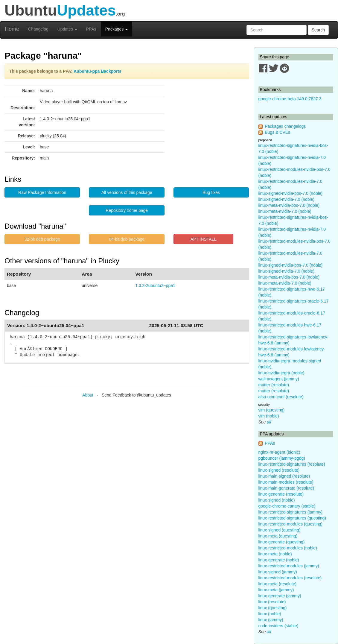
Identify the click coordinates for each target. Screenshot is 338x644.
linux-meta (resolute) (278, 584)
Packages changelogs (285, 126)
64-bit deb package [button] (127, 239)
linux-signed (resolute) (279, 470)
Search (318, 30)
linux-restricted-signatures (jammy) (291, 512)
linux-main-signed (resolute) (284, 476)
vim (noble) (269, 416)
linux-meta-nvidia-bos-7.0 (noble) (289, 205)
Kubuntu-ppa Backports (97, 71)
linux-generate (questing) (282, 542)
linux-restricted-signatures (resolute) (292, 464)
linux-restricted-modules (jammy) (289, 566)
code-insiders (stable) (278, 626)
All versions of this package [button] (127, 192)
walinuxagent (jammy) (279, 379)
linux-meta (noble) (275, 554)
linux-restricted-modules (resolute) (290, 578)
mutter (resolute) (274, 385)
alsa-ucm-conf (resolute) (281, 397)
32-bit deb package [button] (42, 239)
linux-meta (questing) (278, 536)
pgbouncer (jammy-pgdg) (282, 458)
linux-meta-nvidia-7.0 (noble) (285, 211)
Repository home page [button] (127, 210)
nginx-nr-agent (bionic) (279, 452)
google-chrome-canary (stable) (287, 506)
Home (12, 29)
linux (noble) (270, 614)
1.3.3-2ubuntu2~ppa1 (155, 285)
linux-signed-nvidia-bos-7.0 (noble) (291, 193)
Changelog (38, 29)
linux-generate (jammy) (280, 596)
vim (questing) (272, 410)
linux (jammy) (271, 620)
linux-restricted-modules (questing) (291, 524)
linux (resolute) (272, 602)
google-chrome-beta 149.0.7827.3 (290, 99)
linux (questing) (273, 608)
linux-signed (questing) (280, 530)
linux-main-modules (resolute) (286, 482)
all (269, 422)
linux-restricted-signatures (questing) (292, 518)
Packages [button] (117, 29)
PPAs (91, 29)
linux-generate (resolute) (281, 494)
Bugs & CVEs (277, 132)
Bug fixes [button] (211, 192)
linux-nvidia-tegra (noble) (281, 373)
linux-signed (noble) (277, 500)
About (88, 395)
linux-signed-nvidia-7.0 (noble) (287, 199)
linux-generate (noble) (279, 560)
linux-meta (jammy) (276, 590)
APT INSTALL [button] (204, 239)
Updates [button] (67, 29)
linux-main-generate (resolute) (286, 488)
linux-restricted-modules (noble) (288, 548)
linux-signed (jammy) (278, 572)
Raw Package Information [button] (42, 192)
